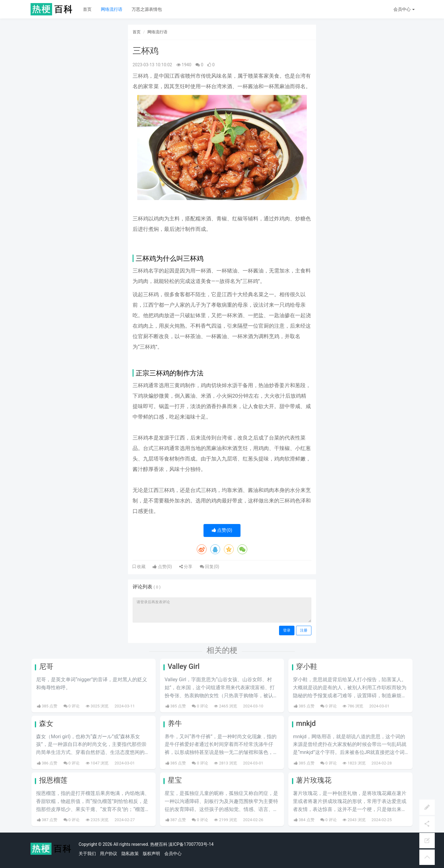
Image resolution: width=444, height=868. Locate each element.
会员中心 (173, 854)
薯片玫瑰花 (314, 780)
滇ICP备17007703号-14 (191, 844)
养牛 (175, 724)
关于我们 (87, 854)
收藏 (141, 567)
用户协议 (109, 854)
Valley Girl (184, 667)
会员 (404, 9)
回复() (210, 567)
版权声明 (151, 854)
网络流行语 (112, 9)
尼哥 (46, 667)
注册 (304, 630)
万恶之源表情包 (147, 9)
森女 (46, 724)
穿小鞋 (307, 667)
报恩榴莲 (53, 780)
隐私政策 (130, 854)
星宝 (175, 780)
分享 (186, 567)
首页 (87, 9)
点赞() (222, 530)
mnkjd (306, 724)
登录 (287, 630)
